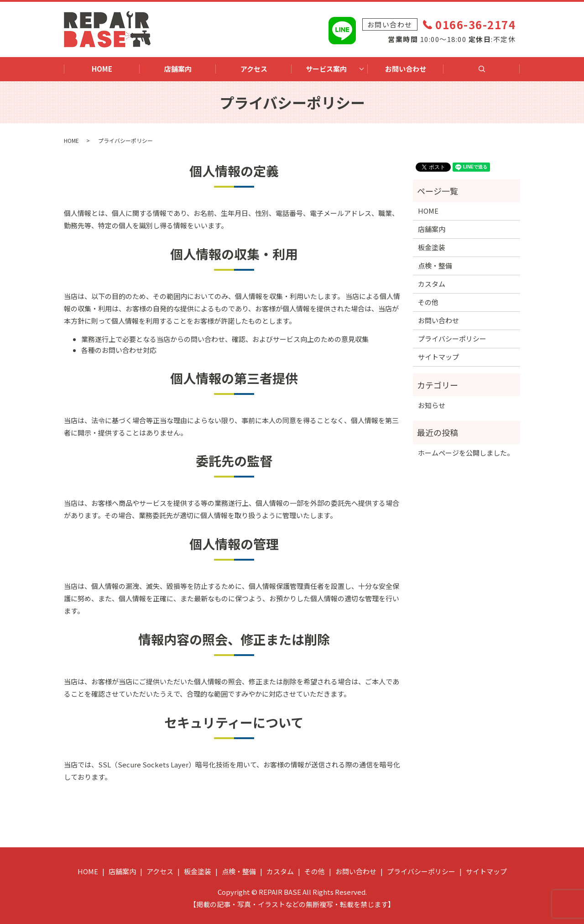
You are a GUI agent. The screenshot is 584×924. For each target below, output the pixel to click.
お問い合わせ (406, 69)
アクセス (254, 69)
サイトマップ (438, 357)
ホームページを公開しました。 (466, 453)
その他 (428, 302)
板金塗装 (432, 247)
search (487, 72)
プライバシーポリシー (452, 339)
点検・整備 (435, 265)
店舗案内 (178, 69)
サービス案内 (326, 69)
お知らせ (432, 405)
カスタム (432, 284)
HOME (102, 69)
